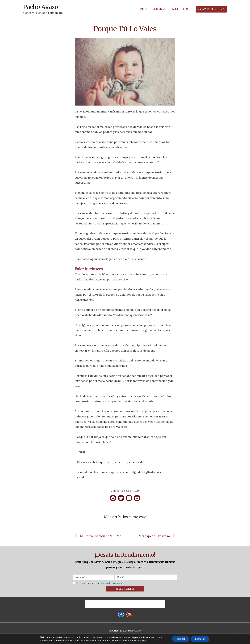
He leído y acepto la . (100, 582)
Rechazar (201, 639)
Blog (120, 603)
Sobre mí (106, 603)
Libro (132, 603)
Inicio (91, 603)
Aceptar (179, 639)
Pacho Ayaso (42, 6)
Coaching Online (152, 603)
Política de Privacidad (112, 582)
